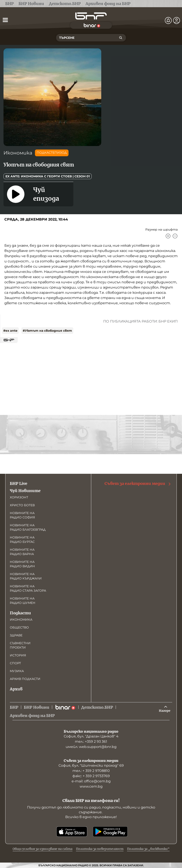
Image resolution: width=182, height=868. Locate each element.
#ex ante (10, 331)
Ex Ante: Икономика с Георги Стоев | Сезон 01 (48, 176)
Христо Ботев (22, 505)
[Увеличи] (168, 236)
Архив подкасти (25, 679)
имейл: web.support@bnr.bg (91, 747)
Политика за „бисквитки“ (148, 849)
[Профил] (177, 20)
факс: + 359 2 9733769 (91, 776)
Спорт (15, 663)
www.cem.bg (91, 786)
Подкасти (20, 613)
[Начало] (91, 16)
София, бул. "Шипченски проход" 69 (91, 765)
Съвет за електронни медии (138, 484)
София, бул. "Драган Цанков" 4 (91, 736)
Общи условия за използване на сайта (43, 849)
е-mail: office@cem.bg (91, 781)
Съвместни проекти (20, 645)
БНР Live (19, 483)
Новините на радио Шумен (23, 601)
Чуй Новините (25, 491)
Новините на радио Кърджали (26, 576)
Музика (17, 671)
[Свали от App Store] (72, 832)
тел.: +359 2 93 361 (91, 741)
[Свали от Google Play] (110, 832)
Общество (19, 627)
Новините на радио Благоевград (28, 527)
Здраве (16, 635)
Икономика (18, 153)
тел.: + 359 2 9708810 (91, 771)
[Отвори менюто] (5, 20)
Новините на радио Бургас (22, 540)
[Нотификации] (168, 20)
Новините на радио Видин (22, 564)
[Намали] (175, 236)
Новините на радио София (22, 515)
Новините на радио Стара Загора (28, 588)
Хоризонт (19, 497)
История (18, 655)
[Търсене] (121, 38)
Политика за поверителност (100, 849)
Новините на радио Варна (22, 552)
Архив (16, 689)
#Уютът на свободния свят (47, 331)
